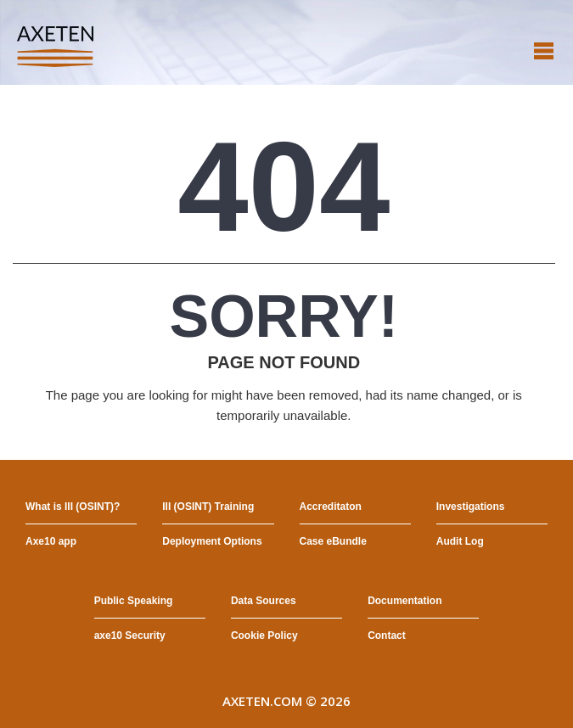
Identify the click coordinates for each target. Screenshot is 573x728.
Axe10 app (51, 541)
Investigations (471, 507)
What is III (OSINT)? (73, 507)
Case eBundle (333, 541)
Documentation (404, 601)
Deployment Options (212, 541)
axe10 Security (130, 636)
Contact (387, 636)
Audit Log (460, 541)
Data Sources (264, 601)
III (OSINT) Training (208, 507)
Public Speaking (134, 601)
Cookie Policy (264, 636)
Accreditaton (331, 507)
